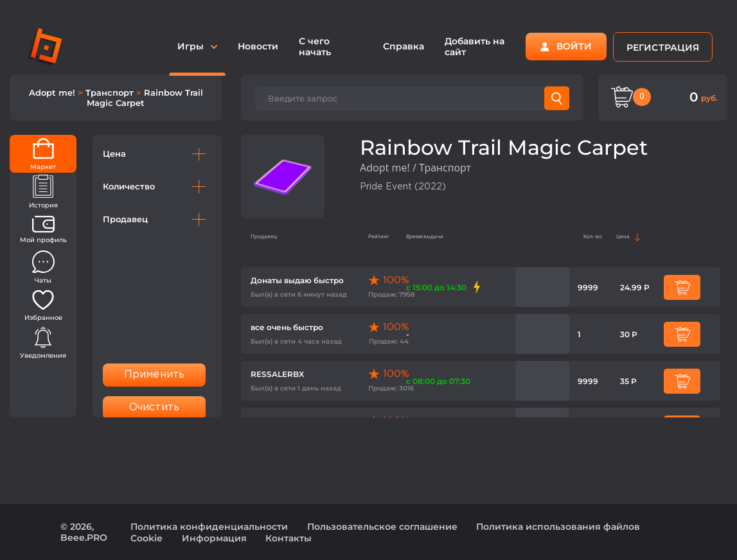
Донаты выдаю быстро (297, 280)
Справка (404, 46)
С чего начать (315, 47)
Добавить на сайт (475, 47)
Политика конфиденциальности (209, 527)
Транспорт (111, 92)
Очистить (154, 407)
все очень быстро (287, 327)
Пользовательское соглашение (382, 527)
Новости (258, 46)
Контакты (289, 538)
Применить (154, 375)
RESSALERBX (277, 374)
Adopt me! (53, 92)
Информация (214, 538)
